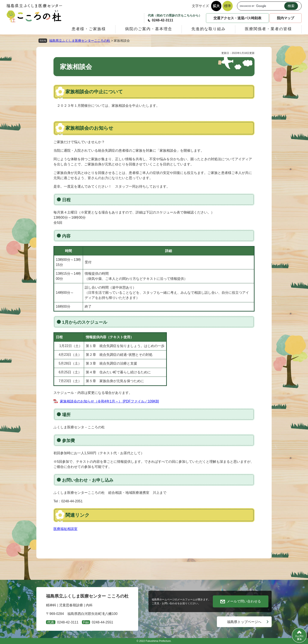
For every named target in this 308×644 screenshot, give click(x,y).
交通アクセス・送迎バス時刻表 (237, 18)
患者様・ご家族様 (89, 29)
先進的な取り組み (209, 29)
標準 (228, 6)
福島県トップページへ (244, 622)
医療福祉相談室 (65, 529)
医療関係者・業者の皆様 (268, 29)
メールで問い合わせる (244, 601)
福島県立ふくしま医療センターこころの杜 (80, 41)
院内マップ (286, 18)
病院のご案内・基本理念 (149, 29)
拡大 (216, 6)
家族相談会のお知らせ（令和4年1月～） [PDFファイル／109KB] (109, 401)
